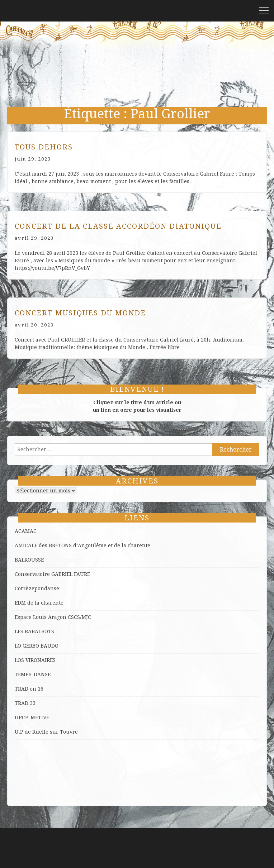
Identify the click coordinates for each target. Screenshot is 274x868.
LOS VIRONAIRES (35, 660)
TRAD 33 (25, 703)
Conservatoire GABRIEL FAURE (52, 574)
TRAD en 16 (29, 689)
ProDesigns (153, 857)
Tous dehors (44, 147)
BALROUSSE (29, 560)
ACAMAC (26, 531)
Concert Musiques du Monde (80, 313)
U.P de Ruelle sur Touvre (46, 732)
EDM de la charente (39, 603)
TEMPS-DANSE (33, 674)
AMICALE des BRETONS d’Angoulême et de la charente (82, 545)
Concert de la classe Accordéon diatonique (118, 226)
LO (19, 646)
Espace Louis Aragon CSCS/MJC (53, 617)
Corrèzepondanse (37, 588)
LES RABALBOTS (34, 631)
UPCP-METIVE (32, 717)
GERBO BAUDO (41, 646)
